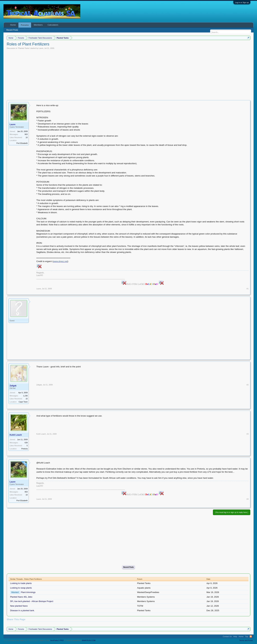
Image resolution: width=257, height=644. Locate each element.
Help (235, 636)
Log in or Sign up (242, 2)
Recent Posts (128, 567)
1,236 (25, 396)
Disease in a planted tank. (22, 610)
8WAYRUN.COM (89, 640)
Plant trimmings (28, 592)
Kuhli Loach (16, 435)
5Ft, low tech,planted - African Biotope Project (32, 601)
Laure (41, 48)
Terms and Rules (246, 640)
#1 (247, 289)
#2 (247, 385)
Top (247, 636)
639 (26, 443)
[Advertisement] (128, 74)
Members (38, 25)
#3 (247, 434)
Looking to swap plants (21, 588)
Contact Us (227, 636)
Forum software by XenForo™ (27, 640)
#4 (247, 499)
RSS (251, 636)
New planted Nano (19, 606)
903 (26, 134)
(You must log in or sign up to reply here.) (232, 512)
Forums (25, 25)
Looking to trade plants (21, 583)
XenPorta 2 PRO (57, 640)
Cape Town (23, 402)
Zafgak (13, 386)
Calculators (53, 25)
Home (13, 25)
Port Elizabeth (22, 143)
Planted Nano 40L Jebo (21, 597)
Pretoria (25, 449)
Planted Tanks (24, 48)
